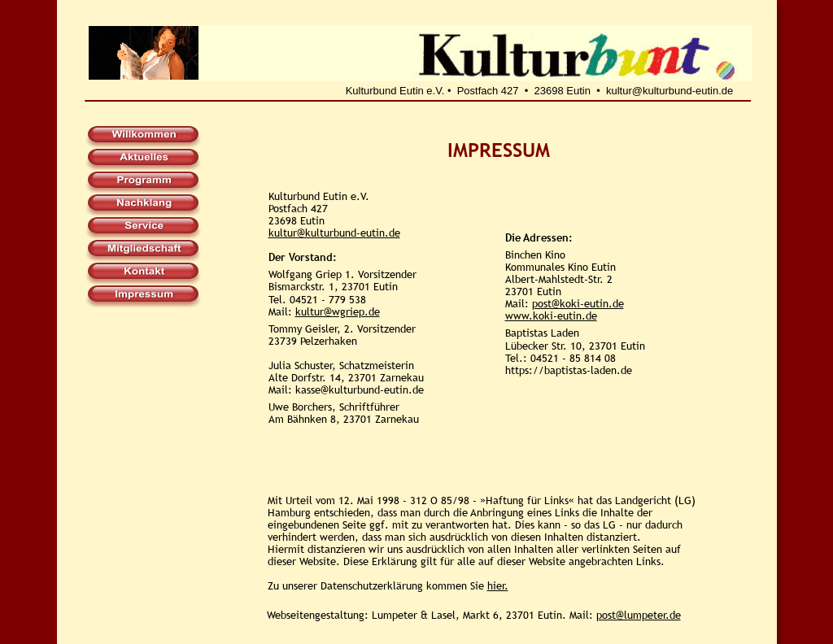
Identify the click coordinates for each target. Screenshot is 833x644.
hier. (498, 585)
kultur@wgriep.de (338, 311)
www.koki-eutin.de (551, 315)
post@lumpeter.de (639, 615)
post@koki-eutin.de (578, 303)
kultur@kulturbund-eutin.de (334, 233)
